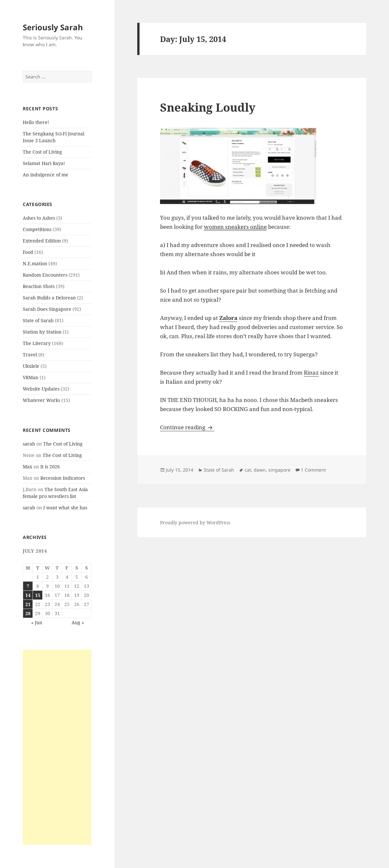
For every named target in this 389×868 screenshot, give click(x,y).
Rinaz (311, 372)
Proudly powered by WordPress (195, 523)
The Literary (37, 343)
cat (248, 470)
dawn (260, 470)
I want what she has (65, 508)
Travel (30, 355)
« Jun (37, 622)
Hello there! (36, 122)
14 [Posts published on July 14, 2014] (28, 595)
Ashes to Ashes (39, 218)
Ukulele (31, 366)
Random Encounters (45, 275)
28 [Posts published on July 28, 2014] (28, 613)
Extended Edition (42, 241)
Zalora (228, 318)
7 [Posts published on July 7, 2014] (28, 586)
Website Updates (41, 389)
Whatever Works (41, 400)
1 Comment (313, 470)
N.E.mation (35, 263)
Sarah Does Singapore (47, 309)
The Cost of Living (42, 152)
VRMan (31, 377)
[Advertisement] (57, 747)
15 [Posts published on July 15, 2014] (38, 595)
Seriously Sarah (53, 27)
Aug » (78, 622)
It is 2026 (50, 467)
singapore (279, 470)
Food (28, 252)
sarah (29, 444)
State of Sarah (38, 320)
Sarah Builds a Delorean (49, 298)
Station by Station (42, 332)
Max (27, 467)
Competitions (37, 229)
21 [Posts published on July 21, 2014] (28, 604)
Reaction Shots (39, 286)
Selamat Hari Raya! (44, 163)
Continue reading (187, 427)
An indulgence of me (46, 175)
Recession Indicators (63, 478)
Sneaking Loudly (208, 107)
